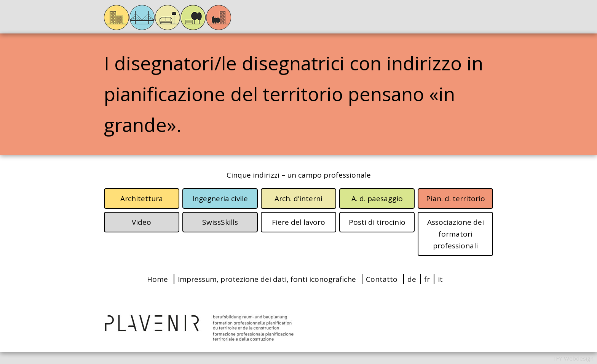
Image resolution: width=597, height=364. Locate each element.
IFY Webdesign (574, 358)
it (440, 279)
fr (427, 279)
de (412, 279)
